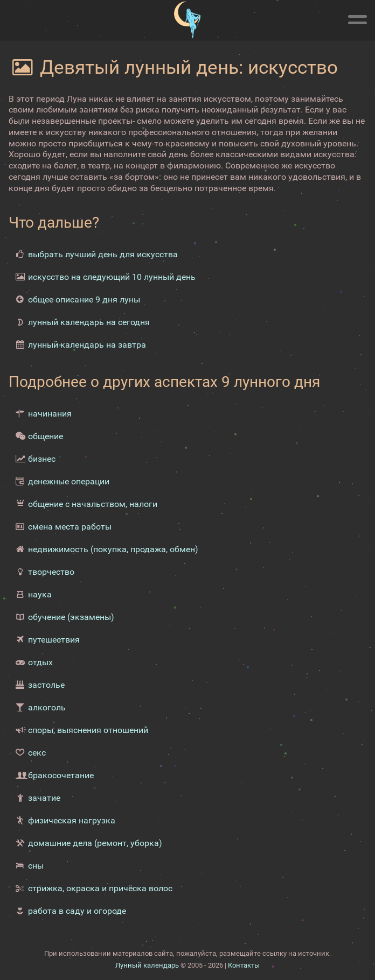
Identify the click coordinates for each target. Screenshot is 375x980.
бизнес (42, 459)
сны (36, 866)
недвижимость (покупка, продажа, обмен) (113, 549)
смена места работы (70, 527)
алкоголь (47, 707)
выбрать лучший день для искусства (103, 254)
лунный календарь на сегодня (89, 322)
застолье (46, 685)
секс (37, 753)
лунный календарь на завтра (87, 345)
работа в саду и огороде (77, 911)
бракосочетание (61, 775)
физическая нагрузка (72, 820)
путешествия (54, 640)
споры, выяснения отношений (88, 730)
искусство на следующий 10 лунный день (112, 277)
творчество (51, 572)
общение (46, 436)
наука (40, 594)
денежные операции (69, 481)
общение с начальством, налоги (93, 504)
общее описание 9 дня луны (84, 299)
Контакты (244, 965)
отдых (40, 662)
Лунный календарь (147, 965)
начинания (50, 414)
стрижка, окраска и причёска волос (100, 888)
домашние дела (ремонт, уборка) (95, 843)
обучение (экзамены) (71, 617)
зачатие (44, 798)
